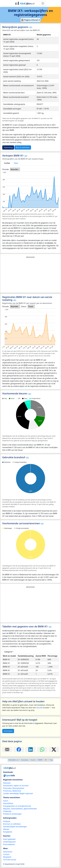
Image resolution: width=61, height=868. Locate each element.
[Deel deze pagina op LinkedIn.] (30, 749)
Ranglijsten (8, 832)
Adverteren (8, 852)
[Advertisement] (30, 275)
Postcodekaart (9, 844)
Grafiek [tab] (7, 163)
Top (51, 760)
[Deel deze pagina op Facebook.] (19, 749)
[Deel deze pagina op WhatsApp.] (42, 749)
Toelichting (8, 147)
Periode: (6, 169)
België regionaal (26, 793)
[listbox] (15, 169)
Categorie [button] (8, 652)
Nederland (17, 791)
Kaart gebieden (9, 839)
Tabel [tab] (16, 163)
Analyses (7, 821)
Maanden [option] (14, 169)
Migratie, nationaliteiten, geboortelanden (20, 809)
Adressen (7, 783)
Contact (6, 854)
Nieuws (6, 829)
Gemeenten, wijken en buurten (16, 786)
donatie (40, 708)
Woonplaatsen (18, 788)
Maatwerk (7, 857)
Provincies (7, 791)
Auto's (6, 801)
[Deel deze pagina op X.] (54, 749)
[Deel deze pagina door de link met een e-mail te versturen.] (7, 749)
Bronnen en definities (12, 824)
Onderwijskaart (9, 842)
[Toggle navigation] (43, 3)
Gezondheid (8, 803)
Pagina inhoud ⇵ (30, 20)
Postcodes (7, 788)
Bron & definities (23, 147)
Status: (24, 306)
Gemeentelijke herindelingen (15, 827)
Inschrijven (8, 731)
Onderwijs (7, 811)
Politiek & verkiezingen (12, 814)
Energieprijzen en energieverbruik (17, 806)
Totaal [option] (31, 306)
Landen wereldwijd (11, 793)
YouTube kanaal (10, 860)
